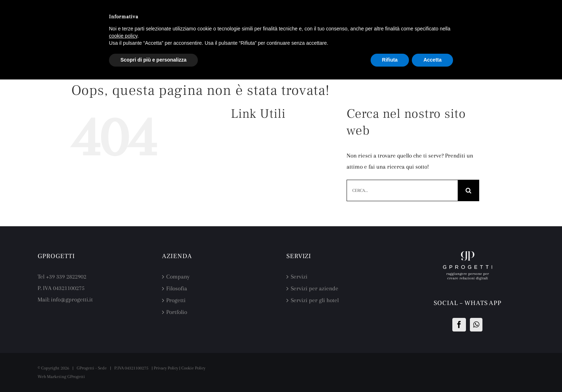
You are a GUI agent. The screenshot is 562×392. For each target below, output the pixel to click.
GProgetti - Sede (92, 368)
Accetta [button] (432, 60)
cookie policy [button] (123, 36)
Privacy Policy (166, 368)
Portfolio (177, 312)
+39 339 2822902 (66, 277)
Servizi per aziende (315, 288)
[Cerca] (468, 190)
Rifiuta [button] (390, 60)
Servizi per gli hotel (315, 300)
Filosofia (177, 288)
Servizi (299, 277)
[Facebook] (459, 325)
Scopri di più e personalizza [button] (153, 60)
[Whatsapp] (476, 325)
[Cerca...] (402, 190)
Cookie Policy (193, 368)
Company (178, 277)
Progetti (176, 300)
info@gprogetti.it (72, 299)
